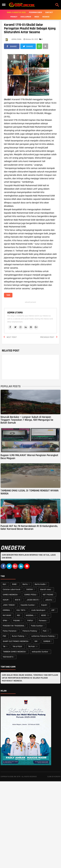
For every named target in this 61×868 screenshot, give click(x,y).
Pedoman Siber (35, 12)
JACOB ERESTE (33, 600)
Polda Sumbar (37, 626)
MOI (18, 615)
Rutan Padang (18, 636)
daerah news (46, 589)
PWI (4, 636)
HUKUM (6, 600)
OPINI (5, 621)
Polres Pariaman (10, 631)
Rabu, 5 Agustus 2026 (16, 12)
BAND (14, 584)
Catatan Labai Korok (12, 589)
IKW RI (18, 600)
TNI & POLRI (17, 647)
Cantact (49, 12)
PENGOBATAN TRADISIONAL (14, 626)
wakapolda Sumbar (40, 652)
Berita (25, 584)
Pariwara (43, 621)
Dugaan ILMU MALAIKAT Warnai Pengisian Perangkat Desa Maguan (29, 457)
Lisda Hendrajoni (38, 610)
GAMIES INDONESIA (10, 595)
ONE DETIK (17, 777)
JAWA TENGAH (9, 605)
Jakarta (49, 600)
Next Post (12, 337)
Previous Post (47, 337)
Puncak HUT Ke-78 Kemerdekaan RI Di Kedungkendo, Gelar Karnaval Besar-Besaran (29, 528)
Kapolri (44, 605)
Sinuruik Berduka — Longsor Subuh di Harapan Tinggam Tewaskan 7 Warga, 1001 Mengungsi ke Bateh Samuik (27, 420)
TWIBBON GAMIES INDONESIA (14, 652)
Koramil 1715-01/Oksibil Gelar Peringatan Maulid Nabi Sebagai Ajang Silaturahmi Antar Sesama (30, 29)
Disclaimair (26, 17)
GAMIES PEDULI (30, 595)
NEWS (44, 615)
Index (37, 17)
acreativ (57, 777)
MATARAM (7, 615)
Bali (4, 584)
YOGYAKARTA (8, 657)
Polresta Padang (30, 631)
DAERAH (30, 589)
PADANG (17, 621)
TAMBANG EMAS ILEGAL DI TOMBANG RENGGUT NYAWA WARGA (30, 492)
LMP (53, 610)
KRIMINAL (6, 610)
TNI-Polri (31, 647)
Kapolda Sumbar (28, 605)
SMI (36, 641)
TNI (4, 647)
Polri (45, 631)
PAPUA (30, 621)
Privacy (14, 17)
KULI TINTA (21, 610)
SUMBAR (47, 641)
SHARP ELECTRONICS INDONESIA (16, 641)
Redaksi (46, 17)
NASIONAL (30, 615)
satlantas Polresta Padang (43, 636)
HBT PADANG (48, 595)
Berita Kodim (40, 584)
